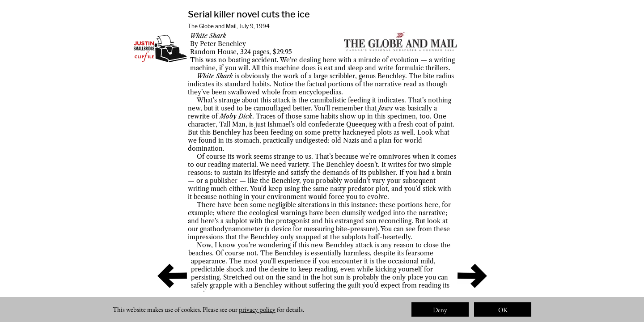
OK (503, 310)
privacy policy (257, 309)
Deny (440, 310)
